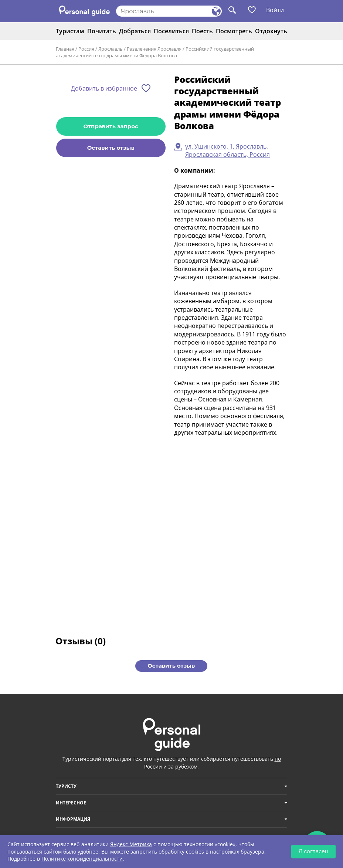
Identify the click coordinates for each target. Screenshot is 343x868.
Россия (86, 49)
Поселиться (171, 31)
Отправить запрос (111, 126)
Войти (275, 10)
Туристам (70, 31)
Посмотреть (234, 31)
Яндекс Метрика (131, 844)
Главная (65, 49)
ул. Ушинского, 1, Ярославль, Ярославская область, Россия (227, 150)
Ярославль (111, 49)
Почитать (102, 31)
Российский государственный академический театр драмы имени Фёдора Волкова (155, 52)
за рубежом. (184, 767)
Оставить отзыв (111, 148)
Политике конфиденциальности (82, 859)
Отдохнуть (271, 31)
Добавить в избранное (104, 88)
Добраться (135, 31)
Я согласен (313, 851)
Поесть (202, 31)
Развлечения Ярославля (154, 49)
